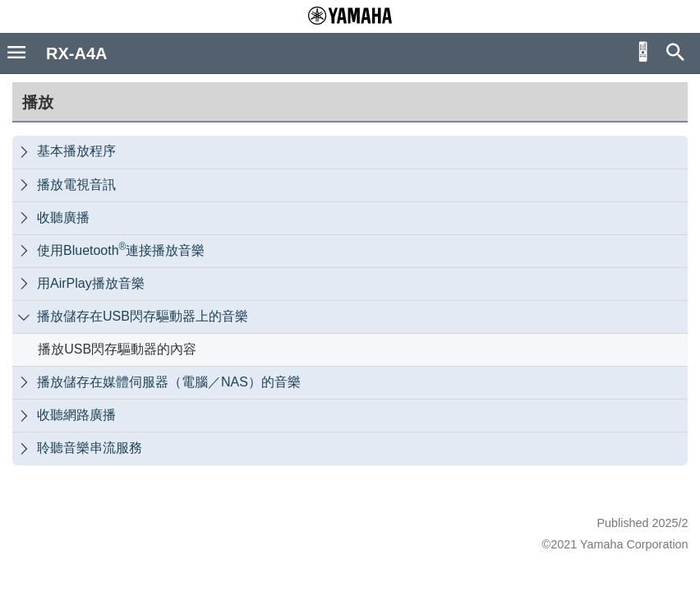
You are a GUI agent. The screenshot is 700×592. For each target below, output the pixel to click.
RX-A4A (76, 53)
